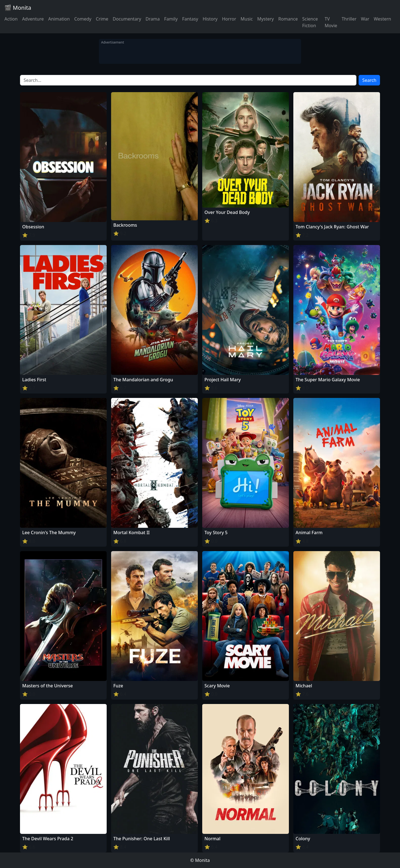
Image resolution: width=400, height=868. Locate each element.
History (210, 19)
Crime (102, 19)
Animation (59, 19)
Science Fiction (310, 22)
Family (171, 19)
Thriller (349, 19)
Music (247, 19)
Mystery (266, 19)
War (365, 19)
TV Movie (331, 22)
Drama (153, 19)
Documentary (127, 19)
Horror (229, 19)
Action (11, 19)
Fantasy (190, 19)
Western (382, 19)
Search (369, 80)
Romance (288, 19)
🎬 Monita (18, 8)
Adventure (33, 19)
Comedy (83, 19)
